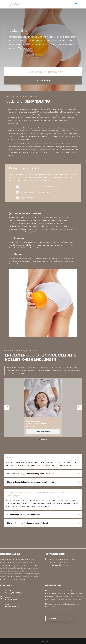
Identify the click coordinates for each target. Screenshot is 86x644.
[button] (7, 408)
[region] (43, 409)
